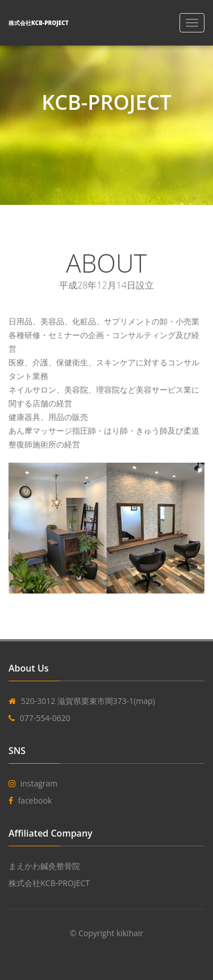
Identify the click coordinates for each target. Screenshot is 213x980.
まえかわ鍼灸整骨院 (44, 866)
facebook (35, 800)
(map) (144, 701)
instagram (39, 783)
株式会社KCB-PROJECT (49, 883)
